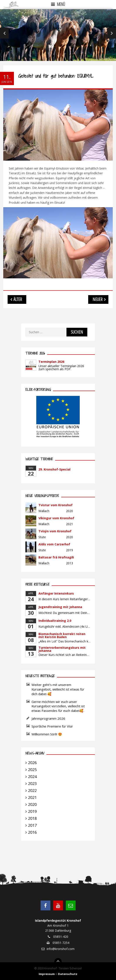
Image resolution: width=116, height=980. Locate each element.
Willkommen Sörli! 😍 (47, 734)
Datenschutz (68, 974)
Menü (61, 4)
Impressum (47, 974)
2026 (32, 763)
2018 (32, 818)
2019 (32, 811)
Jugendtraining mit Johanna (60, 607)
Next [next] (112, 33)
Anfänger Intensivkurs (56, 593)
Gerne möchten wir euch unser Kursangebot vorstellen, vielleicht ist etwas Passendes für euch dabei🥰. (58, 706)
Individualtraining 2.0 (55, 621)
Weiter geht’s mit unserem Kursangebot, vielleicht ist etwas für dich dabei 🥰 (58, 689)
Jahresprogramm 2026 (48, 718)
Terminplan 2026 (51, 362)
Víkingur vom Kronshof (56, 518)
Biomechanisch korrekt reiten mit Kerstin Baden (62, 635)
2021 (32, 797)
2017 (32, 825)
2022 (32, 790)
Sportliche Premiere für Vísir (52, 726)
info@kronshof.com (61, 949)
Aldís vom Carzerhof (54, 544)
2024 (32, 777)
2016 (32, 832)
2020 (32, 804)
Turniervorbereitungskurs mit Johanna (62, 649)
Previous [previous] (4, 33)
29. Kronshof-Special (54, 469)
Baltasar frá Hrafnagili (56, 557)
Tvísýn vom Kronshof (55, 531)
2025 (32, 770)
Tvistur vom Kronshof (56, 505)
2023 (32, 783)
